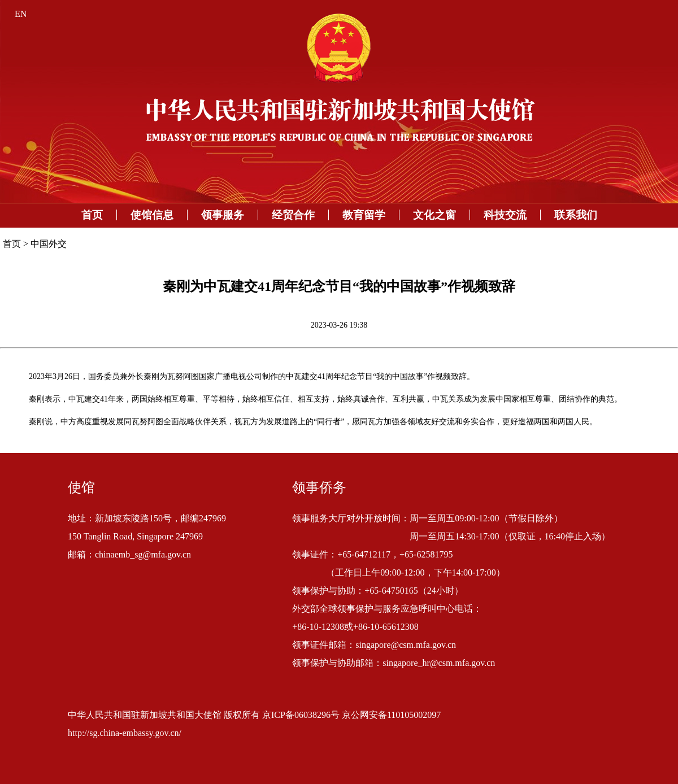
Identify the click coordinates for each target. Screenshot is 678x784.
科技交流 (505, 215)
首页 (92, 215)
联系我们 (576, 215)
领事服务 (223, 215)
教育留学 (364, 215)
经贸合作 (293, 215)
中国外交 (49, 244)
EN (21, 14)
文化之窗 (434, 215)
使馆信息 (152, 215)
